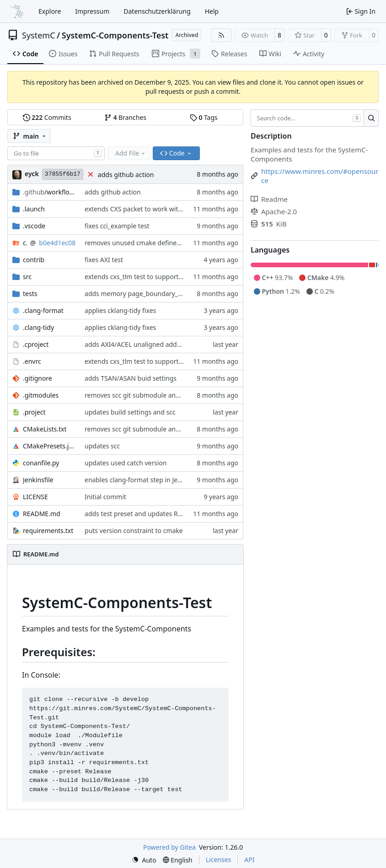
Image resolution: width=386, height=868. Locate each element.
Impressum (92, 11)
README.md (42, 514)
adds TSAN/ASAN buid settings (131, 378)
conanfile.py (41, 463)
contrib (34, 260)
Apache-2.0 (274, 211)
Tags (204, 117)
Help (212, 11)
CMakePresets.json (49, 446)
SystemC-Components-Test (115, 35)
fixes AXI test (104, 260)
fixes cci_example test (117, 226)
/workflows (49, 192)
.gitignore (38, 378)
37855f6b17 (63, 174)
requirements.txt (48, 531)
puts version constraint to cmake (134, 531)
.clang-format (43, 310)
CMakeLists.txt (45, 429)
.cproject (36, 344)
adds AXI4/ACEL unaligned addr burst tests (149, 344)
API (249, 860)
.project (34, 412)
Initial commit (105, 497)
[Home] (17, 11)
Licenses (219, 860)
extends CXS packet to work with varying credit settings (167, 209)
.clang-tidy (38, 327)
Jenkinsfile (38, 480)
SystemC (39, 35)
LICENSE (35, 497)
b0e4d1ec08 (57, 243)
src (27, 277)
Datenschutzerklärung (157, 11)
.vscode (34, 226)
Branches (125, 117)
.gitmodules (41, 395)
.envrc (32, 361)
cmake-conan (25, 243)
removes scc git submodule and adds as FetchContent (165, 395)
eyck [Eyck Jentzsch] (32, 174)
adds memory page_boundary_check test (146, 294)
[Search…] (371, 118)
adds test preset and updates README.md (148, 514)
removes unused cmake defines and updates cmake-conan (173, 243)
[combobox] (56, 153)
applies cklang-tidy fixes (120, 310)
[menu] (144, 860)
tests (30, 294)
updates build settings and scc (130, 412)
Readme (269, 199)
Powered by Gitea (169, 847)
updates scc (102, 446)
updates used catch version (126, 463)
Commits (47, 117)
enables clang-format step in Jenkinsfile (144, 480)
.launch (34, 209)
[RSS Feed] (221, 35)
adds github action (126, 175)
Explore (50, 11)
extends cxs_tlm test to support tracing (143, 277)
